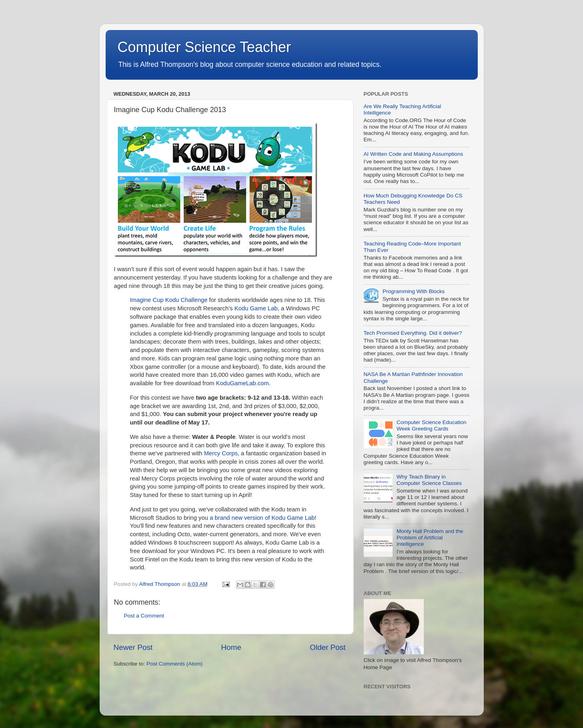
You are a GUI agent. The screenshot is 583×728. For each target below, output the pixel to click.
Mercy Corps (221, 453)
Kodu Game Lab (256, 308)
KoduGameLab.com (242, 383)
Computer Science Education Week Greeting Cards (432, 425)
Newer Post (133, 647)
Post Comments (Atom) (174, 664)
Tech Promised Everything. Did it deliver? (413, 333)
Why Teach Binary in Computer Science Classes (429, 480)
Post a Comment (144, 616)
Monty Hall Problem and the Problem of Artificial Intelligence (430, 538)
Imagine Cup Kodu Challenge (169, 300)
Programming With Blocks (414, 291)
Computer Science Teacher (204, 47)
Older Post (328, 647)
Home (231, 647)
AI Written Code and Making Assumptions (414, 154)
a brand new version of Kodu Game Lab (262, 518)
